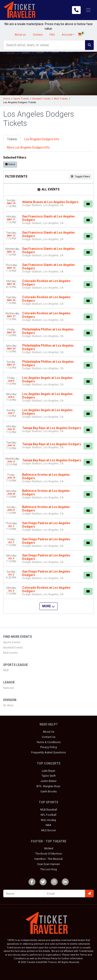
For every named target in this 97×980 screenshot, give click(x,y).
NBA (48, 825)
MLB (6, 670)
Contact (38, 35)
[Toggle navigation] (88, 10)
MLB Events (10, 653)
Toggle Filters (80, 177)
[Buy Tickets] (88, 204)
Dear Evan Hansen (49, 864)
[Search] (44, 45)
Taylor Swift (49, 776)
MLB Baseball (49, 810)
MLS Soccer (49, 830)
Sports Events (12, 642)
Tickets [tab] (12, 139)
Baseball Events (13, 648)
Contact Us (49, 737)
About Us (49, 732)
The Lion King (48, 869)
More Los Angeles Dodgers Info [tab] (28, 147)
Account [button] (67, 35)
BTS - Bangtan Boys (48, 786)
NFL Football (48, 815)
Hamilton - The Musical (48, 859)
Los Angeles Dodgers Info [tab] (42, 139)
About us (20, 35)
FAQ (52, 35)
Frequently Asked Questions (48, 753)
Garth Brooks (49, 792)
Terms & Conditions (49, 742)
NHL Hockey (48, 820)
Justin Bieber (48, 781)
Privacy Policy (49, 747)
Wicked (49, 848)
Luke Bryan (49, 771)
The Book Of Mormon (49, 854)
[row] (48, 204)
